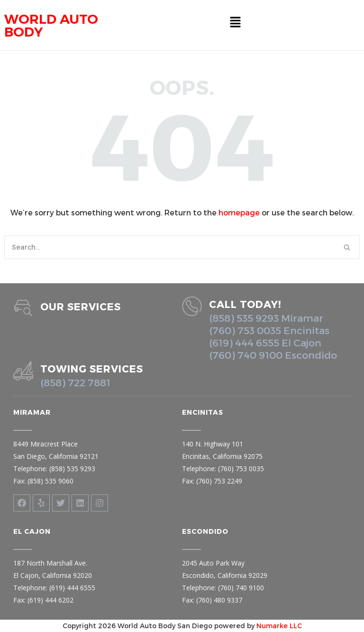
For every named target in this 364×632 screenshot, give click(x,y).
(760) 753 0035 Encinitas (269, 330)
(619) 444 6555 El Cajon (265, 342)
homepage (239, 212)
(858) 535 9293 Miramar (266, 318)
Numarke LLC (279, 626)
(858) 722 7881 (75, 382)
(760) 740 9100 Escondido (273, 355)
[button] (235, 22)
